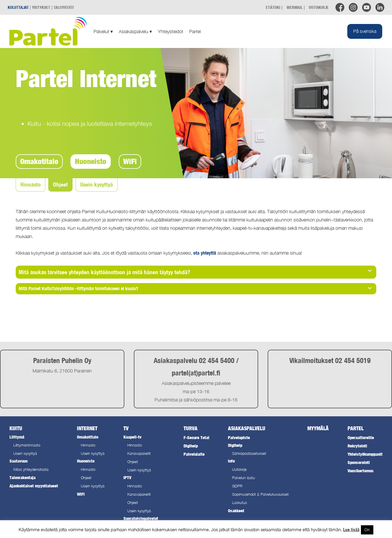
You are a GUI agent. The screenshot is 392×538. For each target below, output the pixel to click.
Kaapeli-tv (132, 437)
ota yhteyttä (205, 253)
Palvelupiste (239, 437)
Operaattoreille (361, 437)
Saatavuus (19, 461)
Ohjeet (60, 184)
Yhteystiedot (171, 31)
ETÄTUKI (273, 7)
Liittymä (17, 437)
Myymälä (318, 428)
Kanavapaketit (139, 453)
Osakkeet (236, 511)
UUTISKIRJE (319, 7)
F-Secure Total (196, 437)
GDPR (237, 486)
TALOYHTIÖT (64, 7)
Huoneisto (91, 161)
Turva (191, 428)
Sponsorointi (359, 462)
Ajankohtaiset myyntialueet (34, 486)
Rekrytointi (357, 446)
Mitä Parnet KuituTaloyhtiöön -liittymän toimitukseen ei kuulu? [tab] (196, 288)
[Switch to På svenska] (365, 31)
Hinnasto (30, 184)
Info (231, 461)
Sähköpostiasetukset (249, 453)
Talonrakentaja (23, 477)
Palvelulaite (194, 454)
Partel (195, 31)
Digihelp (191, 446)
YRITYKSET (41, 7)
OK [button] (367, 530)
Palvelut (103, 31)
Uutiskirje (239, 469)
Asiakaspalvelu (135, 31)
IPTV (127, 477)
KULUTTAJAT (18, 7)
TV (126, 428)
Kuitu (16, 428)
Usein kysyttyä (97, 184)
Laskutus (240, 503)
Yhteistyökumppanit (365, 454)
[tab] (196, 272)
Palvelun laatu (244, 478)
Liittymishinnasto (27, 445)
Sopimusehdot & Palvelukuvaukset (260, 494)
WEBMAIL (295, 7)
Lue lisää (351, 530)
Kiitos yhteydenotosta (31, 469)
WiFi (130, 161)
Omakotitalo (39, 161)
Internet (87, 428)
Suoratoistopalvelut (141, 518)
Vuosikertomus (361, 471)
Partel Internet (86, 78)
